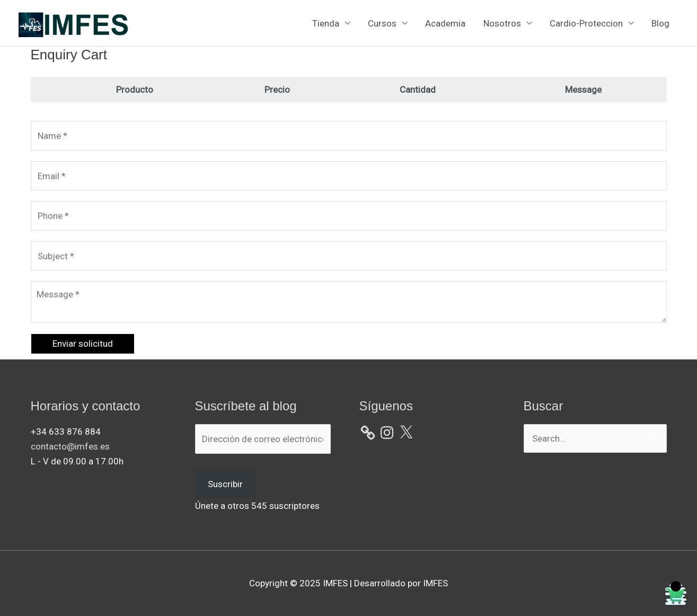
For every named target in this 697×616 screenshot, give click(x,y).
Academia (445, 23)
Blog (660, 23)
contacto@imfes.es (70, 446)
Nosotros (502, 23)
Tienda (326, 23)
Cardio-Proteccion (586, 23)
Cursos (382, 23)
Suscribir (225, 484)
